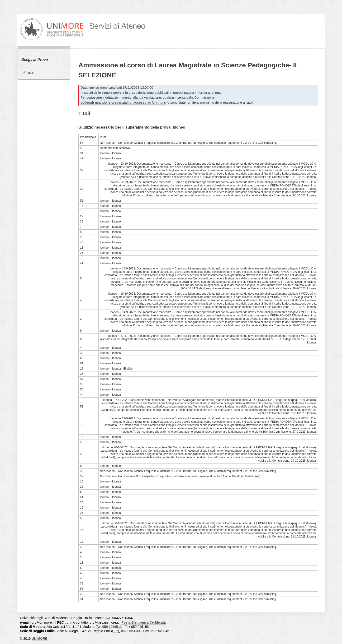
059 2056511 (112, 627)
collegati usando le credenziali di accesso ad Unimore (123, 102)
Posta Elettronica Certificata (144, 622)
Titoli (31, 73)
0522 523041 (131, 631)
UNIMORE (39, 639)
